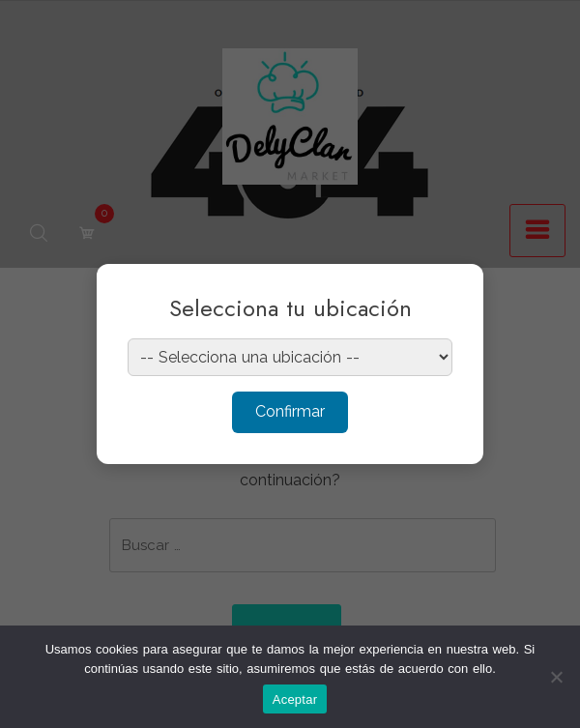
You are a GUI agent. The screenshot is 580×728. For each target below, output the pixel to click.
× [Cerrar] (450, 291)
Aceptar (295, 699)
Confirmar (290, 411)
